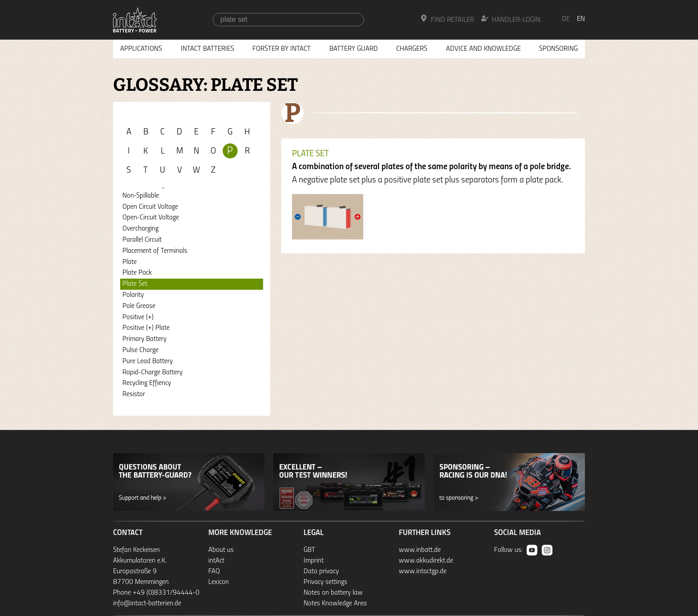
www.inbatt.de (420, 550)
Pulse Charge (140, 350)
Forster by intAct (282, 49)
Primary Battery (144, 339)
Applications (141, 49)
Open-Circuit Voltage (151, 218)
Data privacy (321, 571)
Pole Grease (139, 306)
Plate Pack (137, 273)
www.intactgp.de (423, 571)
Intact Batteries (207, 49)
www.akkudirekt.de (426, 561)
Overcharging (140, 229)
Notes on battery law (333, 593)
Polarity (133, 295)
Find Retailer (447, 19)
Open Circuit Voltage (150, 207)
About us (221, 550)
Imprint (314, 561)
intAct (216, 561)
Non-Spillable (141, 196)
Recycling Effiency (147, 383)
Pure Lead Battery (148, 361)
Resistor (134, 394)
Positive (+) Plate (146, 328)
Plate (130, 262)
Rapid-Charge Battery (152, 373)
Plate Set (135, 284)
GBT (309, 550)
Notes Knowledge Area (335, 604)
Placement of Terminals (155, 251)
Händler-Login (511, 19)
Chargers (412, 49)
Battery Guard (354, 49)
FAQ (214, 571)
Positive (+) (138, 317)
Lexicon (219, 582)
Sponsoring (558, 49)
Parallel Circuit (142, 240)
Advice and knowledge (483, 49)
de (566, 19)
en (581, 19)
